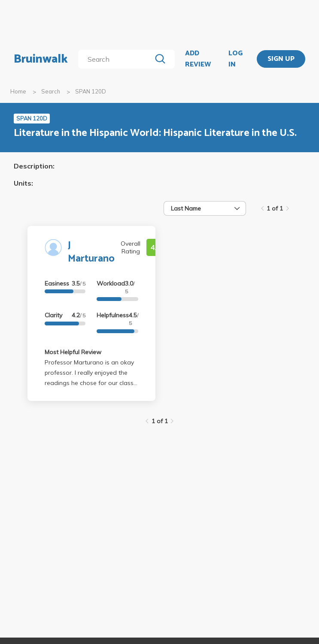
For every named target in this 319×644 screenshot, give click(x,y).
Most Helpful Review (73, 352)
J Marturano (91, 252)
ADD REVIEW (198, 59)
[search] (116, 59)
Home (18, 91)
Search (51, 91)
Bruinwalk (41, 59)
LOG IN (235, 59)
